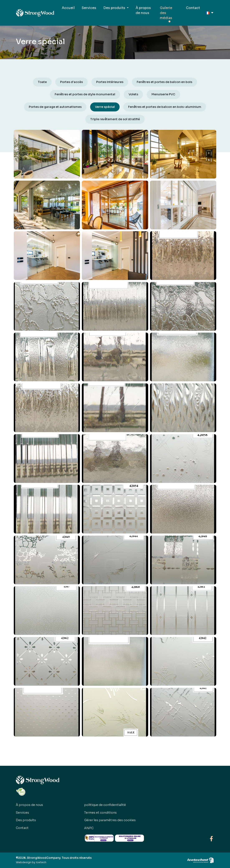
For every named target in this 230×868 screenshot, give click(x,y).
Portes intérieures (110, 82)
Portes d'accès (71, 82)
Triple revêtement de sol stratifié (115, 119)
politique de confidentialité (105, 805)
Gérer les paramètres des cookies (110, 820)
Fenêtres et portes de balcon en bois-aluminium (165, 107)
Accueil (68, 8)
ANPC (89, 828)
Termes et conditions (100, 813)
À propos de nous (143, 10)
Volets (133, 94)
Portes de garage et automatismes (55, 107)
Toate (42, 82)
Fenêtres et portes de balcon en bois (164, 82)
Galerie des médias (166, 13)
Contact (193, 8)
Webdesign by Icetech (31, 862)
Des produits (26, 820)
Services (89, 8)
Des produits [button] (115, 8)
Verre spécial (105, 107)
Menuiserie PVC (163, 94)
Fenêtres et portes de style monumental (85, 94)
